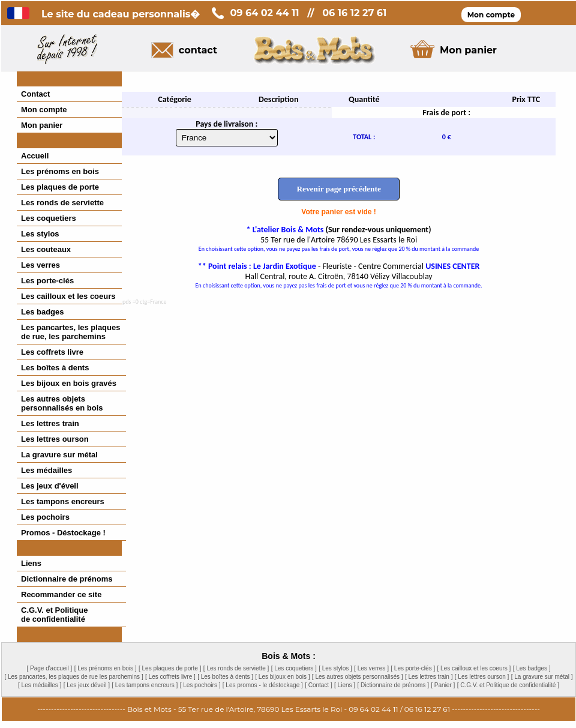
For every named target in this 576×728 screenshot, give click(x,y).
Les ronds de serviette (62, 203)
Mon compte (44, 110)
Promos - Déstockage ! (63, 533)
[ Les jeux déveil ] (87, 685)
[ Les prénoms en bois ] (106, 668)
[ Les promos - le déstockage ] (263, 685)
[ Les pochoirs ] (200, 685)
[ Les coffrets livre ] (170, 677)
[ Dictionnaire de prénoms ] (393, 685)
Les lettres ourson (55, 439)
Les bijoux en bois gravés (69, 383)
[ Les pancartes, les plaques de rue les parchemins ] (73, 677)
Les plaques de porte (60, 187)
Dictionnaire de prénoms (67, 579)
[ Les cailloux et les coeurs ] (474, 668)
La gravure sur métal (59, 455)
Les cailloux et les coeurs (68, 296)
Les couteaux (46, 249)
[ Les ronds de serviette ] (236, 668)
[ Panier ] (443, 685)
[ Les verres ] (371, 668)
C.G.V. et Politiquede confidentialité (54, 615)
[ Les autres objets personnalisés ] (358, 677)
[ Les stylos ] (335, 668)
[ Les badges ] (532, 668)
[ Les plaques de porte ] (170, 668)
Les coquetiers (49, 218)
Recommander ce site (61, 594)
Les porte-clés (47, 281)
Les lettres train (50, 423)
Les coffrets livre (52, 352)
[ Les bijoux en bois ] (282, 677)
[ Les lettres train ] (429, 677)
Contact (35, 94)
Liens (31, 563)
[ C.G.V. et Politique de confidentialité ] (508, 685)
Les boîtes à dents (55, 368)
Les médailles (46, 470)
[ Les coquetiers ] (294, 668)
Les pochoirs (45, 517)
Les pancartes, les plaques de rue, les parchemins (70, 332)
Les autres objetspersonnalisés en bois (62, 403)
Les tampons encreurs (63, 501)
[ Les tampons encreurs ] (145, 685)
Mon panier (42, 125)
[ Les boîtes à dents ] (225, 677)
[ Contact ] (319, 685)
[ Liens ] (345, 685)
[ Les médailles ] (40, 685)
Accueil (35, 156)
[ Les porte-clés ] (413, 668)
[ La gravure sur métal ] (542, 677)
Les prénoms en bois (60, 171)
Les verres (40, 265)
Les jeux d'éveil (50, 486)
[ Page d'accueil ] (49, 668)
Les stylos (40, 234)
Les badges (43, 312)
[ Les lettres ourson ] (482, 677)
